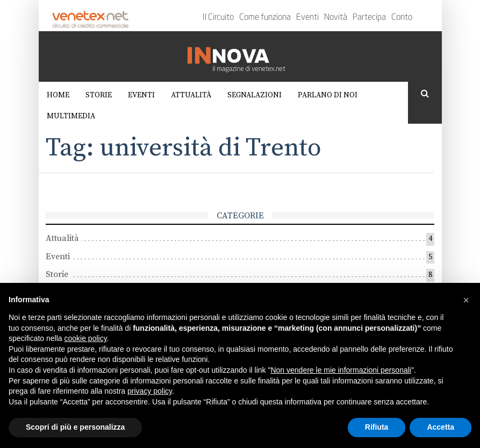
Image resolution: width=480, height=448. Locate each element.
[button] (466, 300)
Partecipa (369, 18)
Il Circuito (218, 18)
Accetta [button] (440, 427)
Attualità (191, 95)
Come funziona (265, 18)
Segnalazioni (255, 95)
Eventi (307, 18)
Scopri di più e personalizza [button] (75, 427)
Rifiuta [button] (377, 427)
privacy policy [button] (150, 391)
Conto (402, 18)
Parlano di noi (328, 95)
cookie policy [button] (86, 338)
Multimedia (71, 116)
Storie (99, 95)
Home (58, 95)
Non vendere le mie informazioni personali (341, 370)
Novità (336, 18)
